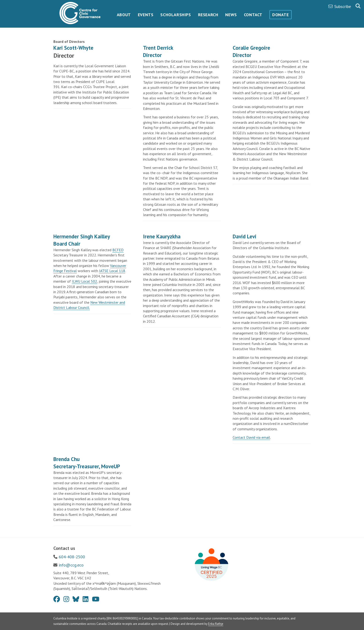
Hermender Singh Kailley (82, 236)
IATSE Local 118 (112, 271)
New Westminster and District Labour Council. (89, 305)
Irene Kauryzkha (162, 236)
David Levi (245, 236)
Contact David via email (251, 437)
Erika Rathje (216, 624)
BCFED (118, 250)
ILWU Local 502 (85, 281)
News (231, 15)
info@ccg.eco (71, 565)
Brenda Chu (66, 459)
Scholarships (176, 15)
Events (146, 15)
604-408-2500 (72, 557)
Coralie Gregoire (251, 48)
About (124, 15)
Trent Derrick (158, 48)
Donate (281, 15)
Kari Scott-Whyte (74, 48)
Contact (253, 15)
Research (208, 15)
